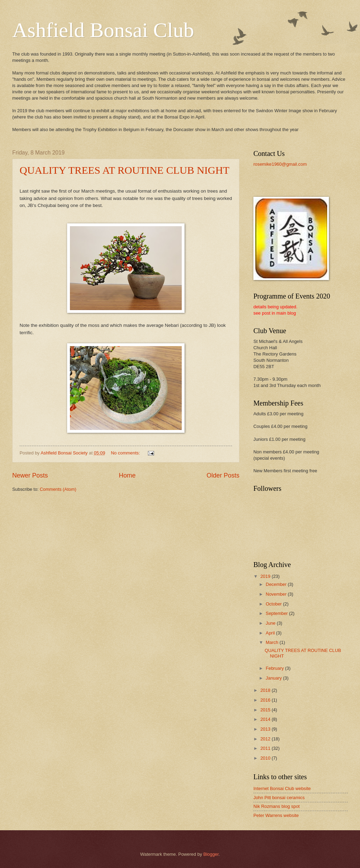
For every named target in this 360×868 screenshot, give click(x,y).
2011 (266, 748)
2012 (266, 739)
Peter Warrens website (276, 815)
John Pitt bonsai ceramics (279, 798)
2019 (266, 576)
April (271, 633)
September (277, 613)
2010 (266, 758)
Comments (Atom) (58, 489)
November (277, 594)
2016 (266, 700)
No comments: (126, 453)
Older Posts (223, 475)
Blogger (211, 854)
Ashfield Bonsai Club (103, 30)
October (274, 604)
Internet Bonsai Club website (282, 788)
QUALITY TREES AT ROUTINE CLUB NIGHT (124, 170)
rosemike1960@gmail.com (280, 164)
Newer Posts (30, 475)
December (277, 584)
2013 (266, 729)
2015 (266, 710)
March (272, 642)
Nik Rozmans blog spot (276, 806)
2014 (266, 719)
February (275, 668)
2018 (266, 690)
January (274, 678)
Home (127, 475)
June (271, 623)
